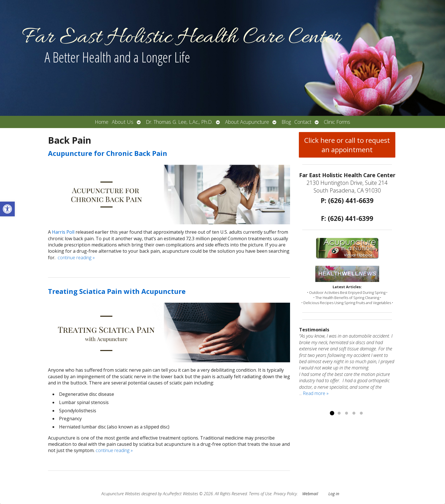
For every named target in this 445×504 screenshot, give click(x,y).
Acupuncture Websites (121, 494)
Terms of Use (260, 494)
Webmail (310, 494)
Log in (334, 494)
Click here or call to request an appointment (347, 145)
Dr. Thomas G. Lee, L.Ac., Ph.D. (179, 122)
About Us (123, 122)
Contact (303, 122)
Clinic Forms (337, 122)
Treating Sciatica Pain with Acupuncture (117, 291)
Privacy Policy (285, 494)
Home (102, 122)
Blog (286, 122)
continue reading (76, 258)
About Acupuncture (247, 122)
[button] (7, 209)
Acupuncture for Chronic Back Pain (108, 153)
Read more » (316, 393)
